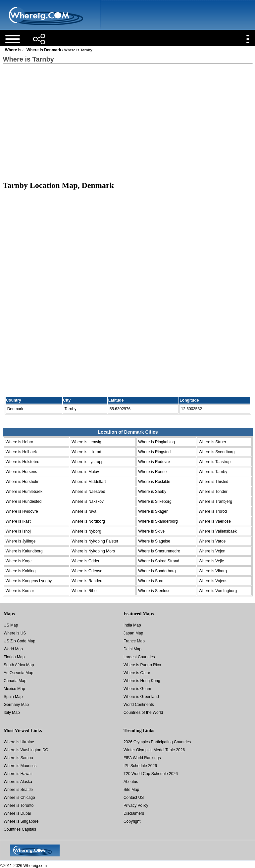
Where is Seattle (18, 790)
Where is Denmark (44, 50)
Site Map (131, 790)
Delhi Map (132, 649)
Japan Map (133, 633)
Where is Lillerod (86, 452)
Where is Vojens (213, 581)
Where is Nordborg (88, 521)
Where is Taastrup (215, 462)
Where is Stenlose (154, 591)
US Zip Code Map (19, 641)
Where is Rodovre (154, 462)
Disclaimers (134, 813)
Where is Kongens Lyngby (29, 581)
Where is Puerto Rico (142, 665)
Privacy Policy (136, 805)
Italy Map (12, 713)
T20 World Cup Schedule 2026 (151, 774)
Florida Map (14, 657)
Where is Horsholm (23, 482)
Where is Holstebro (23, 462)
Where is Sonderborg (157, 571)
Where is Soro (151, 581)
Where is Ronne (152, 472)
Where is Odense (87, 571)
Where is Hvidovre (22, 511)
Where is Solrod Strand (159, 561)
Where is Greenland (141, 697)
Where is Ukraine (19, 742)
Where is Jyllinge (21, 541)
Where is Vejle (211, 561)
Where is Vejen (212, 551)
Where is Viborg (213, 571)
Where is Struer (212, 442)
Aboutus (131, 782)
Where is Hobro (19, 442)
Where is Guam (137, 689)
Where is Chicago (19, 798)
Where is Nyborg (86, 531)
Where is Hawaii (18, 774)
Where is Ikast (18, 521)
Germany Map (16, 705)
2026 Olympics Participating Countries (157, 742)
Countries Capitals (20, 829)
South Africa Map (19, 665)
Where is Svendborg (217, 452)
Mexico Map (14, 689)
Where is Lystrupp (87, 462)
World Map (13, 649)
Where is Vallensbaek (218, 531)
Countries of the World (143, 713)
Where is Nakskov (88, 501)
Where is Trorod (213, 511)
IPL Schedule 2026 (140, 766)
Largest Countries (139, 657)
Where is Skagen (153, 511)
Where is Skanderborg (158, 521)
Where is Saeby (152, 492)
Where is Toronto (19, 805)
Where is (13, 50)
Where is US (15, 633)
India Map (132, 625)
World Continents (139, 705)
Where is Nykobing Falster (95, 541)
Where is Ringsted (154, 452)
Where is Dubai (17, 813)
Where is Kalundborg (24, 551)
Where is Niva (84, 511)
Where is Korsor (20, 591)
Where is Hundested (24, 501)
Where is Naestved (88, 492)
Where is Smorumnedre (159, 551)
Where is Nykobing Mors (93, 551)
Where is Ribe (84, 591)
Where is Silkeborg (155, 501)
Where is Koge (19, 561)
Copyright (132, 821)
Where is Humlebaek (24, 492)
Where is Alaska (18, 782)
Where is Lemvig (86, 442)
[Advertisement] (128, 122)
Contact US (134, 798)
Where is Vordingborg (218, 591)
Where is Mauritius (20, 766)
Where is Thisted (214, 482)
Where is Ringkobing (156, 442)
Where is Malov (85, 472)
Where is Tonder (213, 492)
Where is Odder (85, 561)
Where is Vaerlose (215, 521)
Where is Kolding (21, 571)
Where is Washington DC (26, 750)
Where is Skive (151, 531)
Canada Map (15, 681)
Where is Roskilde (154, 482)
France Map (134, 641)
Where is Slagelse (154, 541)
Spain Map (13, 697)
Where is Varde (212, 541)
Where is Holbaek (21, 452)
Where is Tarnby (213, 472)
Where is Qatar (137, 673)
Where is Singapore (21, 821)
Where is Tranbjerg (215, 501)
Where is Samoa (18, 758)
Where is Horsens (21, 472)
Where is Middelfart (89, 482)
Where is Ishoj (18, 531)
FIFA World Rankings (142, 758)
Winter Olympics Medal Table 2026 (154, 750)
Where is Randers (87, 581)
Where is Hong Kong (142, 681)
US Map (11, 625)
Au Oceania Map (18, 673)
